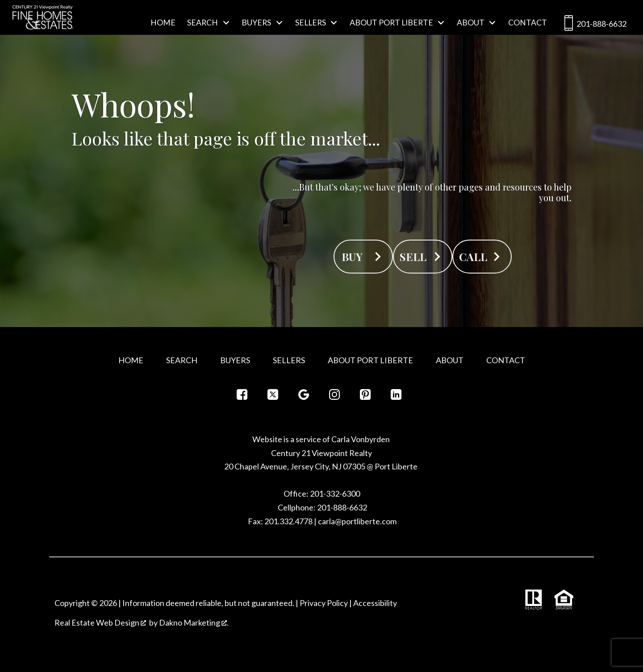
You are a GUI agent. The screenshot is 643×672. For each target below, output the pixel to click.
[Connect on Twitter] (273, 397)
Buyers (235, 360)
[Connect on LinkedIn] (396, 397)
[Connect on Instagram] (334, 397)
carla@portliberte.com (357, 521)
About (450, 360)
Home (163, 23)
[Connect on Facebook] (242, 397)
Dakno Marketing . (194, 622)
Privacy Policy (324, 603)
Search (182, 360)
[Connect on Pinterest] (365, 397)
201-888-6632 (594, 25)
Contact (528, 23)
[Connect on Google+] (304, 397)
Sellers (289, 360)
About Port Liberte (370, 360)
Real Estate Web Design (100, 622)
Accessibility (375, 603)
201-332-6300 (334, 494)
